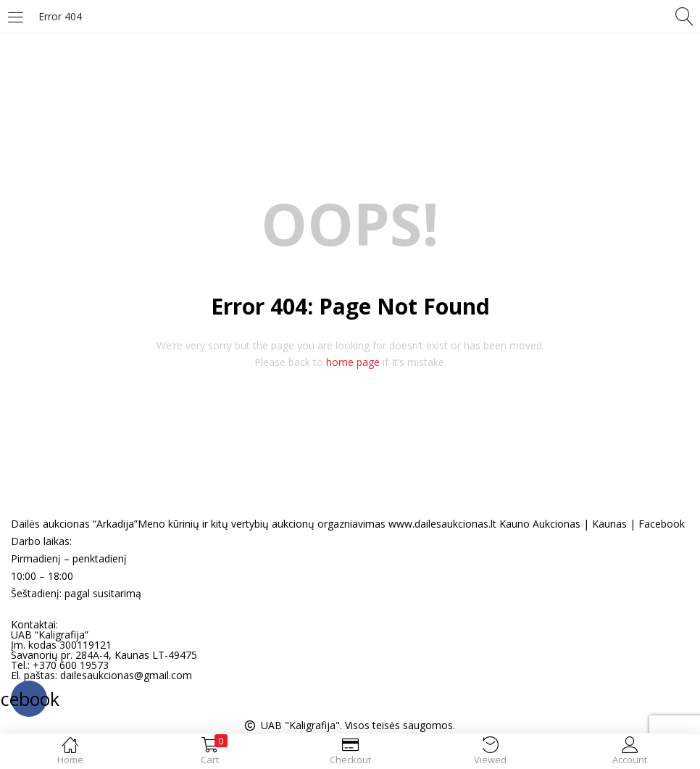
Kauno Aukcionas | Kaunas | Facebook (592, 524)
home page (353, 362)
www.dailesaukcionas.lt (442, 524)
